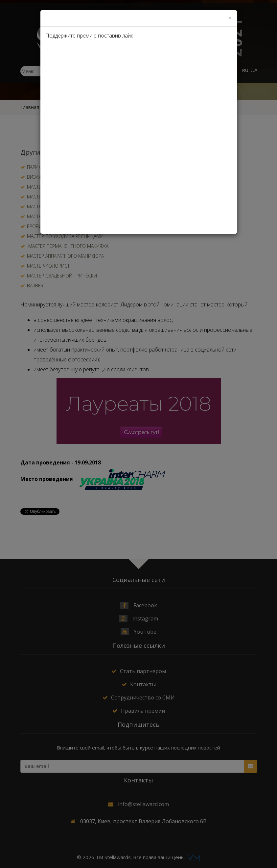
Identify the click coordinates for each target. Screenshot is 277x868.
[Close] (230, 18)
